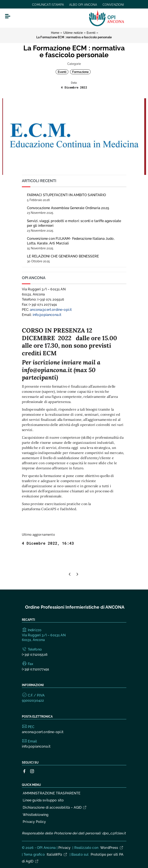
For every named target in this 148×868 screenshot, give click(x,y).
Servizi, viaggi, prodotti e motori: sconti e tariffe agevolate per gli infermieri (74, 226)
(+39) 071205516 (35, 655)
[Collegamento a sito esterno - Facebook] (24, 771)
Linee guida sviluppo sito (43, 800)
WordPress (112, 848)
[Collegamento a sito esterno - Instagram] (32, 771)
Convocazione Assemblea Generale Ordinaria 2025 (68, 210)
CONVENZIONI (113, 5)
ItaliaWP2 (57, 854)
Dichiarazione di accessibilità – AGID (55, 807)
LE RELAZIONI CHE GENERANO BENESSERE (63, 259)
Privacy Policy (34, 822)
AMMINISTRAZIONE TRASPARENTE (52, 793)
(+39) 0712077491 (36, 669)
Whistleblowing (36, 815)
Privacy (64, 848)
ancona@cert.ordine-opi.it (51, 310)
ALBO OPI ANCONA (83, 5)
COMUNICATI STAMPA (48, 5)
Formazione (80, 72)
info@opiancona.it (47, 315)
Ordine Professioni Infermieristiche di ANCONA (75, 607)
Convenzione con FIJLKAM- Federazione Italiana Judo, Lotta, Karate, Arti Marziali (71, 243)
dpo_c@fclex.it (114, 833)
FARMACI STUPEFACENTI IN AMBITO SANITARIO (66, 197)
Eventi (62, 72)
